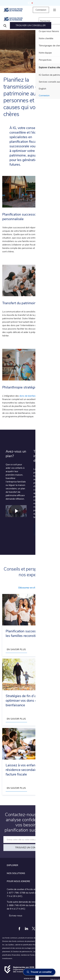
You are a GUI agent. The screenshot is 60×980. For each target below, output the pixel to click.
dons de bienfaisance (30, 396)
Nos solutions (16, 873)
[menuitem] (31, 25)
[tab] (30, 865)
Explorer (12, 865)
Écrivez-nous (16, 916)
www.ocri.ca (30, 978)
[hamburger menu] (54, 10)
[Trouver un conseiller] (39, 972)
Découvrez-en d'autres (30, 588)
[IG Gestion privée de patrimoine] (15, 10)
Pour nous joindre (18, 881)
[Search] (5, 25)
